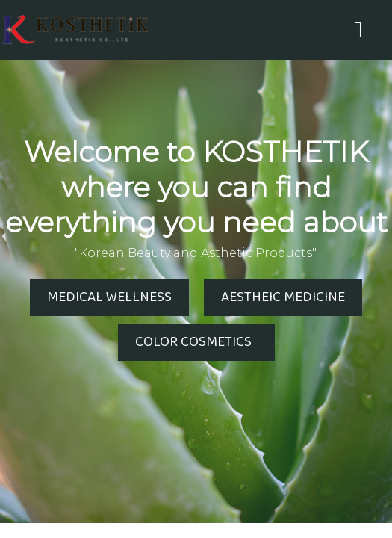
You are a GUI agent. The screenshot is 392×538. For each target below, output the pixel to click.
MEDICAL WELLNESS (109, 297)
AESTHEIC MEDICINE (283, 297)
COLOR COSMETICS (196, 342)
